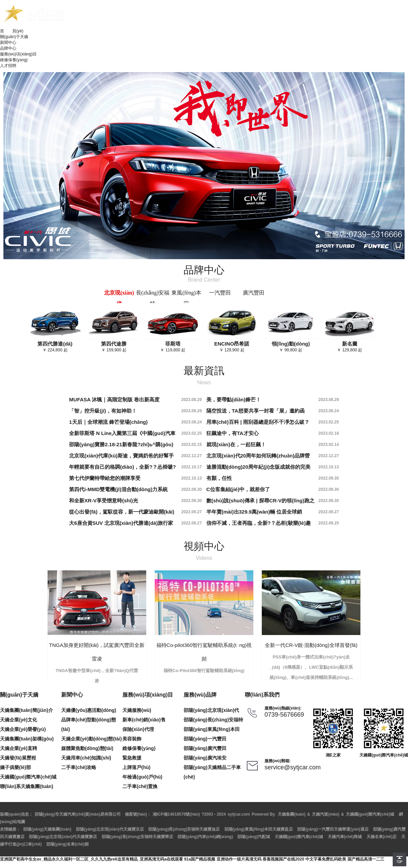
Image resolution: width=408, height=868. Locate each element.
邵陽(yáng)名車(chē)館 (67, 844)
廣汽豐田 (254, 293)
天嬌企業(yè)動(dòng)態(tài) (91, 739)
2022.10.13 (329, 467)
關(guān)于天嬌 (14, 37)
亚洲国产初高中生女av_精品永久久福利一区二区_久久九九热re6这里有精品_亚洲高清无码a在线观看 (91, 859)
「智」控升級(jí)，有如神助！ (103, 411)
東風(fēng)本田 (186, 298)
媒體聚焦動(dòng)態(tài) (87, 748)
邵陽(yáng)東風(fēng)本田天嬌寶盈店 (259, 829)
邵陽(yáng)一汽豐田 (205, 739)
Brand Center (204, 280)
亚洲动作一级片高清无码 (239, 859)
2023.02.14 (329, 445)
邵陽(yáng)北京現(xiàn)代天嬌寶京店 (110, 829)
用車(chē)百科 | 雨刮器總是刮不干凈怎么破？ (258, 422)
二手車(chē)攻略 (79, 767)
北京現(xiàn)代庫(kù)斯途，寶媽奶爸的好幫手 (121, 456)
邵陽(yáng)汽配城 (254, 837)
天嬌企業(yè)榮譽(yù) (23, 729)
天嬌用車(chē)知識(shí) (86, 758)
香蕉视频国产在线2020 (283, 859)
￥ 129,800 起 (350, 347)
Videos (204, 558)
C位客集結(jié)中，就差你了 (238, 489)
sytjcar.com (239, 814)
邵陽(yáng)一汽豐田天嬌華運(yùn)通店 (333, 829)
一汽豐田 (220, 293)
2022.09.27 (191, 512)
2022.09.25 (329, 523)
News (204, 382)
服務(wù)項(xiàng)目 (18, 54)
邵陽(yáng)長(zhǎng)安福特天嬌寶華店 (137, 837)
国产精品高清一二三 (366, 859)
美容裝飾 (132, 739)
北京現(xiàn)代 (119, 298)
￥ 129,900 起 (232, 347)
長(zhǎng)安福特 (153, 298)
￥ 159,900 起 (114, 347)
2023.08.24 (329, 411)
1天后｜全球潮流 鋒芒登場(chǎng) (108, 422)
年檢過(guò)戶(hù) (142, 777)
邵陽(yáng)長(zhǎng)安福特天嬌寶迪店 (184, 829)
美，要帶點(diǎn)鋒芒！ (234, 399)
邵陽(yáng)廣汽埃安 (205, 758)
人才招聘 (8, 66)
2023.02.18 (329, 433)
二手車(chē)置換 (140, 786)
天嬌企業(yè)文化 (19, 720)
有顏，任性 (219, 478)
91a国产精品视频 (200, 859)
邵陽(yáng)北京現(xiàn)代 (211, 710)
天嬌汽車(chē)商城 (345, 837)
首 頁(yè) (12, 31)
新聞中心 (8, 43)
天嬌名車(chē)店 (382, 837)
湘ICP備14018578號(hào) (176, 814)
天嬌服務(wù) (137, 710)
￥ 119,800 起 (173, 347)
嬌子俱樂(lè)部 (15, 767)
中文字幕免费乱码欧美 (326, 859)
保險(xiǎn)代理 (138, 729)
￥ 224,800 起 (55, 347)
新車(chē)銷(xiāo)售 (144, 720)
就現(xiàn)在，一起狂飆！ (236, 444)
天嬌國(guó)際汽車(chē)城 (28, 777)
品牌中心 (8, 48)
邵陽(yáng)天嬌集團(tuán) (47, 829)
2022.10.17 (191, 467)
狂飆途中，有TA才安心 (233, 433)
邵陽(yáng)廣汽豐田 (205, 748)
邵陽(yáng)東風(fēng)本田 (212, 729)
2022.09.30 (329, 478)
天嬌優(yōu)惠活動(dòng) (89, 710)
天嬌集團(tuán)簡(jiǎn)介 (27, 710)
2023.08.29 (191, 400)
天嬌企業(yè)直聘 (19, 748)
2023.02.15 (191, 445)
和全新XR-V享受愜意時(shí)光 (104, 500)
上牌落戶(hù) (136, 767)
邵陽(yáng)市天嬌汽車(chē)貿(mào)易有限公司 (78, 814)
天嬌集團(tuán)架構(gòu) (27, 739)
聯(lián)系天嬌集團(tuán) (27, 786)
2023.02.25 (329, 422)
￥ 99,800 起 (291, 347)
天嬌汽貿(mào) (326, 814)
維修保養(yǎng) (14, 60)
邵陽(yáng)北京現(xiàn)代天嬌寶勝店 (63, 837)
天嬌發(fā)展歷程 (18, 758)
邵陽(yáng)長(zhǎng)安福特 (213, 720)
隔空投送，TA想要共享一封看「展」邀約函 (256, 411)
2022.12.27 (191, 456)
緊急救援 (132, 758)
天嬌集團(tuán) (292, 814)
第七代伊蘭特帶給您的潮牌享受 (105, 478)
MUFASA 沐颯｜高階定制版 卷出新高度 (114, 399)
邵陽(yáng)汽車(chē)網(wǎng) (205, 837)
